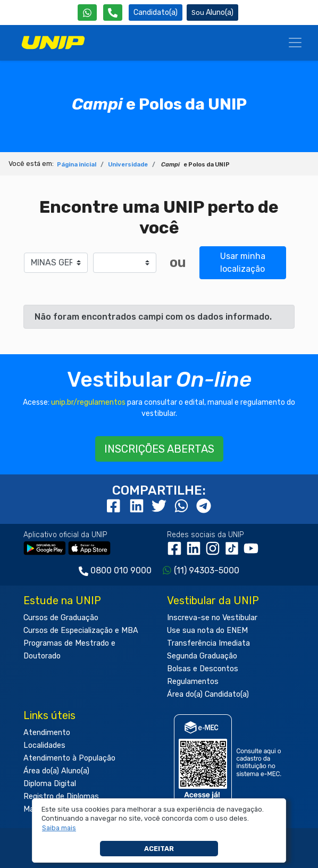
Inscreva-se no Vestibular (212, 618)
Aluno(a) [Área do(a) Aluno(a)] (212, 12)
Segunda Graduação (202, 656)
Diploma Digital (50, 784)
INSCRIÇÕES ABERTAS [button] (159, 449)
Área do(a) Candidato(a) (208, 694)
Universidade (128, 165)
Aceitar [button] (159, 849)
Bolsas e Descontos (203, 669)
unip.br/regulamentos (88, 402)
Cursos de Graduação (61, 618)
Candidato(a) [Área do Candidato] (156, 12)
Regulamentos (193, 682)
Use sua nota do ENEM (207, 631)
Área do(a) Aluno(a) (56, 771)
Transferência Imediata (208, 643)
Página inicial (77, 165)
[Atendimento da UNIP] (113, 12)
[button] (59, 828)
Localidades (44, 745)
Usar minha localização (243, 262)
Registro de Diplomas (61, 796)
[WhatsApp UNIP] (87, 12)
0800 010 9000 (121, 570)
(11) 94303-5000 (207, 570)
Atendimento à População (69, 758)
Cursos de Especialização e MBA (81, 631)
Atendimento (47, 733)
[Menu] (295, 43)
